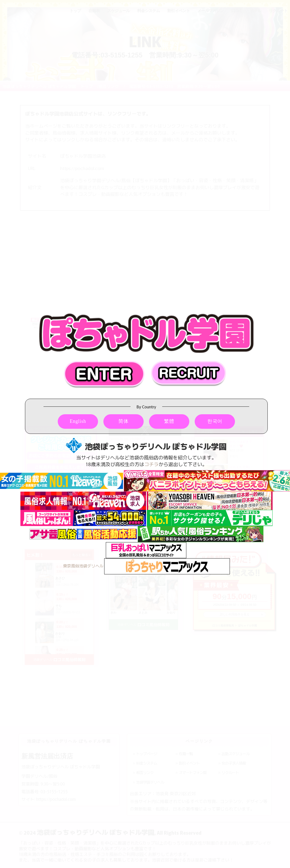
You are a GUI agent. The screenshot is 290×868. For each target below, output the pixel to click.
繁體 (169, 421)
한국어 (215, 421)
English (78, 421)
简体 (124, 421)
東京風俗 (71, 566)
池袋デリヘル (91, 566)
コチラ (151, 464)
